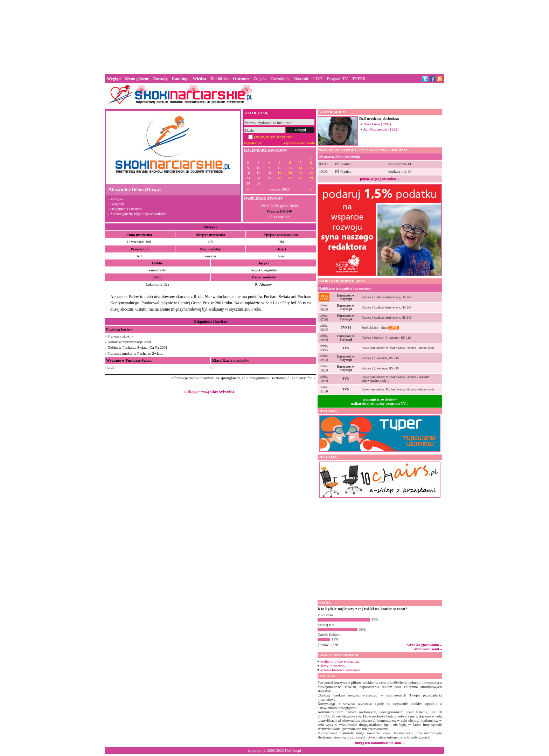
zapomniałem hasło (299, 143)
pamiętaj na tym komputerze (273, 137)
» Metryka (115, 199)
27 (290, 178)
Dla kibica (220, 79)
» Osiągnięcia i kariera (124, 209)
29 (311, 178)
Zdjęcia (260, 79)
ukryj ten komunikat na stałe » (380, 743)
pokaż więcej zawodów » (380, 179)
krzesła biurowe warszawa (340, 670)
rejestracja (253, 143)
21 (301, 173)
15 (311, 168)
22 (311, 173)
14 (301, 168)
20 (290, 173)
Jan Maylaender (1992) (381, 129)
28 (301, 178)
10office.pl (293, 750)
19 (280, 173)
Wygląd (114, 79)
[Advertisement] (274, 36)
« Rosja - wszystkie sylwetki (209, 391)
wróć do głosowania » (425, 645)
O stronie (241, 79)
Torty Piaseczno (332, 666)
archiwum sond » (428, 649)
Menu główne (137, 79)
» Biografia (116, 204)
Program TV (338, 79)
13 (290, 168)
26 (280, 178)
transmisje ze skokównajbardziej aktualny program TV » (380, 401)
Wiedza (199, 79)
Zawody (161, 79)
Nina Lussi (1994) (377, 124)
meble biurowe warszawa (340, 661)
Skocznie (301, 79)
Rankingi (180, 79)
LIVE (318, 79)
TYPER (359, 79)
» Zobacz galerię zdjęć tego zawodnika (137, 214)
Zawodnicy (280, 79)
